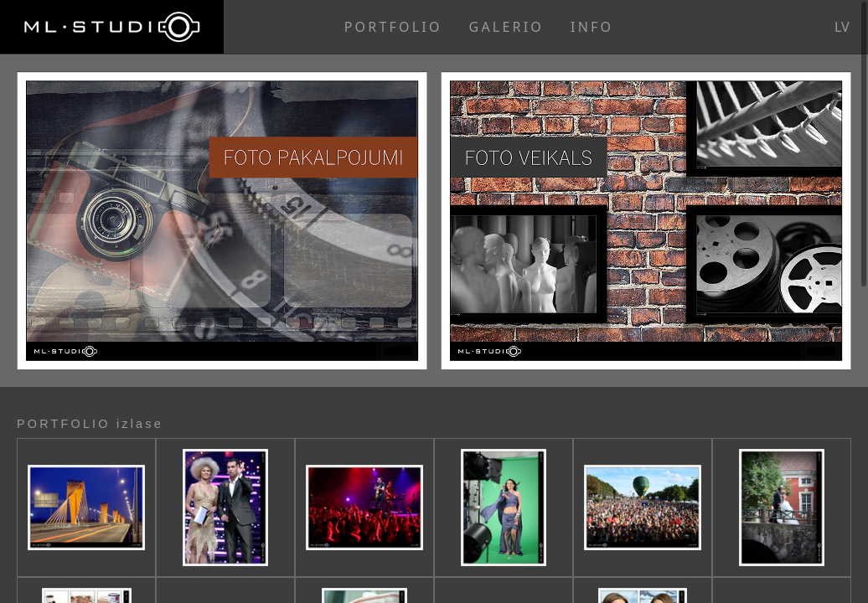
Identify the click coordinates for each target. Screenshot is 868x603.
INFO (592, 27)
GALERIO (506, 27)
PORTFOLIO (393, 27)
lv (842, 27)
